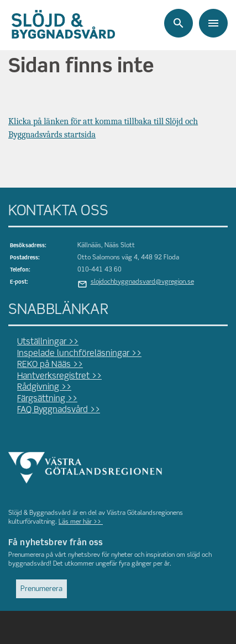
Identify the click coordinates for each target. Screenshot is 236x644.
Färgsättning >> (47, 399)
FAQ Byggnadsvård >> (59, 410)
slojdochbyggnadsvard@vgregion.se (142, 282)
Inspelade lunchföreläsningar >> (79, 354)
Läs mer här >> (81, 522)
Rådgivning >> (44, 387)
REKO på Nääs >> (50, 365)
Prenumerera (41, 589)
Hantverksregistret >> (59, 376)
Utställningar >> (48, 342)
